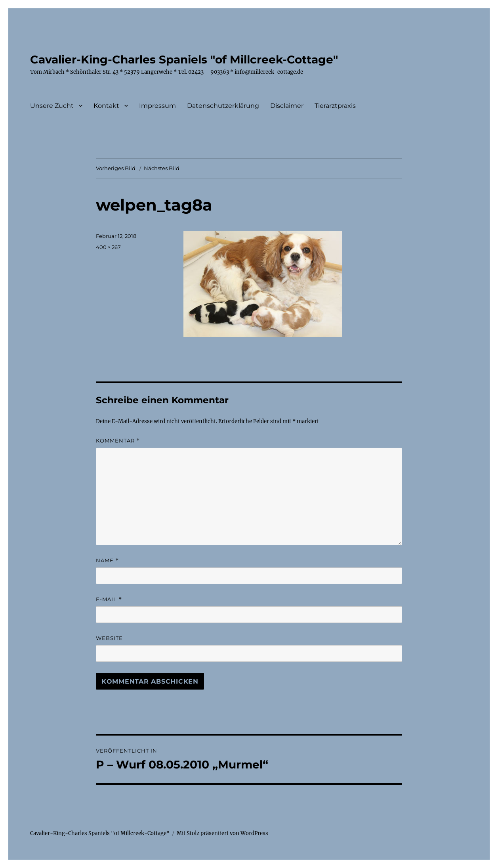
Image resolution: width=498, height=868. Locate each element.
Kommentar (118, 441)
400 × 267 (108, 247)
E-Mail (109, 599)
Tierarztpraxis (335, 106)
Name (107, 560)
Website (109, 638)
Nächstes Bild (162, 168)
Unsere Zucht (52, 106)
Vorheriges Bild (116, 168)
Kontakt (106, 106)
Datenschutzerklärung (223, 106)
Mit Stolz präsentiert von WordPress (222, 833)
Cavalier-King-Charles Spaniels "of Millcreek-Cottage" (184, 59)
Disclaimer (287, 106)
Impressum (157, 106)
